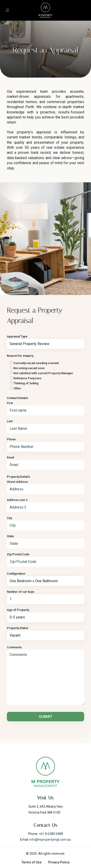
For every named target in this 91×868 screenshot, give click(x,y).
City (9, 518)
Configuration (16, 574)
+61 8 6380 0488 (51, 834)
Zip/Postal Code (18, 554)
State (10, 536)
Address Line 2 (17, 500)
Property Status (17, 628)
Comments (14, 647)
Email (10, 457)
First (10, 403)
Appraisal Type (17, 336)
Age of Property (18, 610)
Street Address (17, 482)
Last (10, 421)
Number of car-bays (21, 592)
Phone (11, 439)
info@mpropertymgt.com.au (50, 840)
